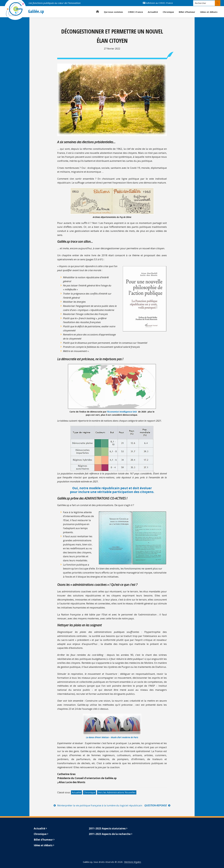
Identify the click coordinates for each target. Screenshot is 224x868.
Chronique (89, 792)
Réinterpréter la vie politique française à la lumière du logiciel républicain (100, 805)
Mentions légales (133, 862)
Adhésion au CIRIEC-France (158, 3)
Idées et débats (43, 845)
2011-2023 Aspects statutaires (107, 828)
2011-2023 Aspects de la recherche (110, 834)
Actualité (76, 792)
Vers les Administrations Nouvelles (117, 792)
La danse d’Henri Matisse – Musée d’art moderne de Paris (112, 737)
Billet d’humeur (43, 840)
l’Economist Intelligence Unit (122, 412)
